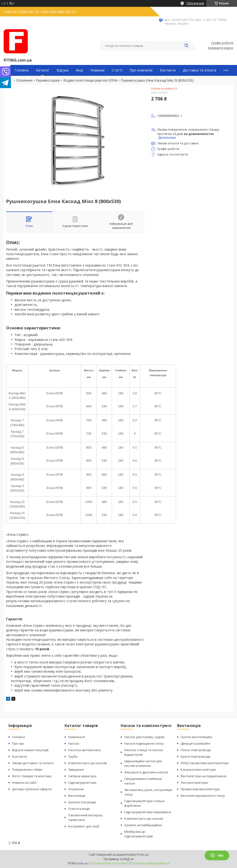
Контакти (168, 70)
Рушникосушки (48, 80)
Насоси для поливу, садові (144, 737)
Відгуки (63, 70)
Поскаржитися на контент (109, 863)
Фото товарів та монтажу (32, 776)
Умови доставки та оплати (33, 763)
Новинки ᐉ (77, 737)
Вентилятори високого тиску (203, 796)
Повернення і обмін (27, 769)
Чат (217, 855)
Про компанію (141, 70)
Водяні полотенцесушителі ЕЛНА (90, 80)
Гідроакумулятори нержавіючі (148, 812)
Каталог (43, 70)
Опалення (24, 80)
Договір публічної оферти (32, 789)
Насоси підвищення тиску (144, 743)
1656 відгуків (195, 3)
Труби (73, 756)
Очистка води (79, 809)
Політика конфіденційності (150, 863)
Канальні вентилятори (198, 769)
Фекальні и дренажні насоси (146, 772)
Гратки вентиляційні (196, 737)
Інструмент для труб (84, 826)
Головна (22, 70)
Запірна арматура (82, 776)
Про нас (18, 743)
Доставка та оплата (200, 70)
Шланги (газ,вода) (82, 802)
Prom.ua (143, 855)
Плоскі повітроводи (196, 750)
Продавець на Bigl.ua (118, 859)
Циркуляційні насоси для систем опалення (143, 763)
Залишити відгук (221, 48)
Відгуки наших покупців (30, 750)
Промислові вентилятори (200, 789)
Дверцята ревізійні (195, 743)
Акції (79, 70)
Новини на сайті (25, 783)
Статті (117, 70)
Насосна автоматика (84, 750)
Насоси (74, 743)
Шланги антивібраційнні (143, 825)
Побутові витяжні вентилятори (205, 763)
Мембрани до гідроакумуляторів (139, 834)
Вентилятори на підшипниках (204, 776)
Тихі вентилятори (194, 783)
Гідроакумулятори (82, 783)
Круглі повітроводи (196, 756)
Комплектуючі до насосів (88, 763)
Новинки (97, 70)
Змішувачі (76, 769)
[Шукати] (186, 46)
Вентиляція (77, 796)
